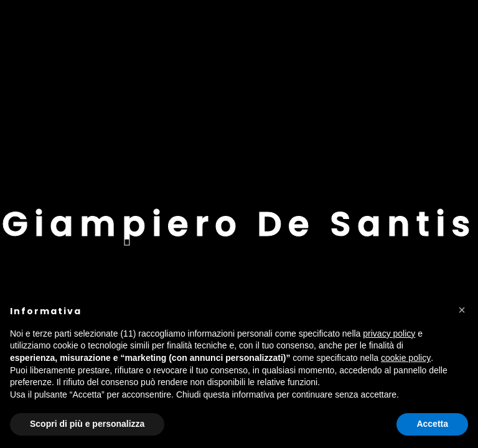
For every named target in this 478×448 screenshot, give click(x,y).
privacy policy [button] (389, 334)
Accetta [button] (432, 424)
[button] (462, 310)
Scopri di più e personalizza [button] (87, 424)
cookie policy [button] (406, 358)
